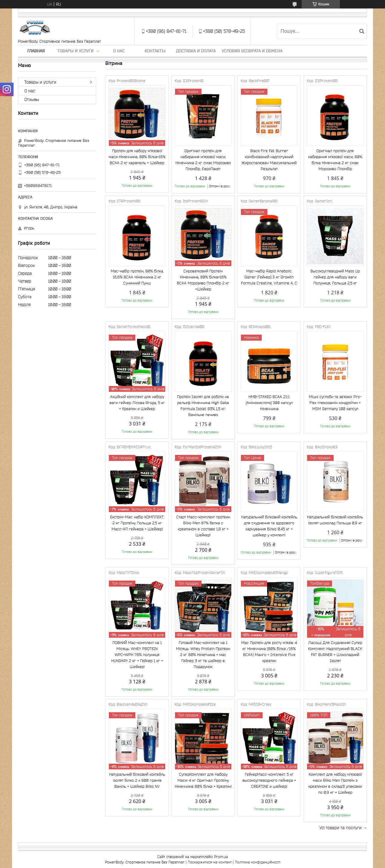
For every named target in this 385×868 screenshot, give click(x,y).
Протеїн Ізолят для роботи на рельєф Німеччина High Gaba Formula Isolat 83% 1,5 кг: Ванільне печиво (203, 406)
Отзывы (32, 100)
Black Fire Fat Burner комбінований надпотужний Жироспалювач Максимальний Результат (269, 160)
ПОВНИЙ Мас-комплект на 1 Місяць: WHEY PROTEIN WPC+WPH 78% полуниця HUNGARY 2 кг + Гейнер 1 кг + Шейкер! (137, 655)
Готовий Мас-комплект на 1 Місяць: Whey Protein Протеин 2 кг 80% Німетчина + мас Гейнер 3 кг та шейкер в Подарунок (203, 655)
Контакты (155, 51)
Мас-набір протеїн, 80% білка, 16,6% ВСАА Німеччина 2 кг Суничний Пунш (137, 277)
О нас (119, 51)
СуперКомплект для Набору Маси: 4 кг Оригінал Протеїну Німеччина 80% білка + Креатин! (203, 780)
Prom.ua (221, 857)
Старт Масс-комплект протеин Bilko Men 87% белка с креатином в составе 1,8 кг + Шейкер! (203, 526)
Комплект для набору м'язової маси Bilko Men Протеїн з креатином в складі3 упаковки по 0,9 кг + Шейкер (335, 783)
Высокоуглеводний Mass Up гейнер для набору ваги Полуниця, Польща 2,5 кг (335, 277)
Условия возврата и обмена (252, 51)
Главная (36, 51)
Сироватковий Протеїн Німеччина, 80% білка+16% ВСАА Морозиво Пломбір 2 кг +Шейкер (203, 280)
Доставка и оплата (196, 51)
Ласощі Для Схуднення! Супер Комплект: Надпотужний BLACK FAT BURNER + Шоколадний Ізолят (335, 652)
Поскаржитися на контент (210, 862)
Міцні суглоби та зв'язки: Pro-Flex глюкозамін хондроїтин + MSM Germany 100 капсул (335, 403)
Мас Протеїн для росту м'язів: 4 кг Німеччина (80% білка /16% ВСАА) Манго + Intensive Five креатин (269, 652)
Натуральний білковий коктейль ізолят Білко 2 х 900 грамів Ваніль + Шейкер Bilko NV (137, 780)
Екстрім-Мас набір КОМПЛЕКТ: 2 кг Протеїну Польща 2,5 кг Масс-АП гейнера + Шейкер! (137, 523)
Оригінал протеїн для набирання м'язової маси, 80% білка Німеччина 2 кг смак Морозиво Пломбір (335, 160)
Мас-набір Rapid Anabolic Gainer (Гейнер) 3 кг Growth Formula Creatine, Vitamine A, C (269, 277)
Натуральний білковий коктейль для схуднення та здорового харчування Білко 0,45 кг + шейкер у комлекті (269, 526)
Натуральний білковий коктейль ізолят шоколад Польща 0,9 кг (335, 520)
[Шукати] (362, 31)
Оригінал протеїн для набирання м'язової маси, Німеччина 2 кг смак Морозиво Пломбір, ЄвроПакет (203, 160)
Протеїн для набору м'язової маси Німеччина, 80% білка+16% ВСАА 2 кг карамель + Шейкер (137, 157)
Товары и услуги (75, 51)
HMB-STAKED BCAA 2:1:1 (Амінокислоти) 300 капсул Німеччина (269, 403)
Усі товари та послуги (340, 828)
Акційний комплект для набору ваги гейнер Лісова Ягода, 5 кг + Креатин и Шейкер (137, 403)
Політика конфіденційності (258, 862)
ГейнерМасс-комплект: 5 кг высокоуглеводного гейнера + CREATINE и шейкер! (269, 780)
